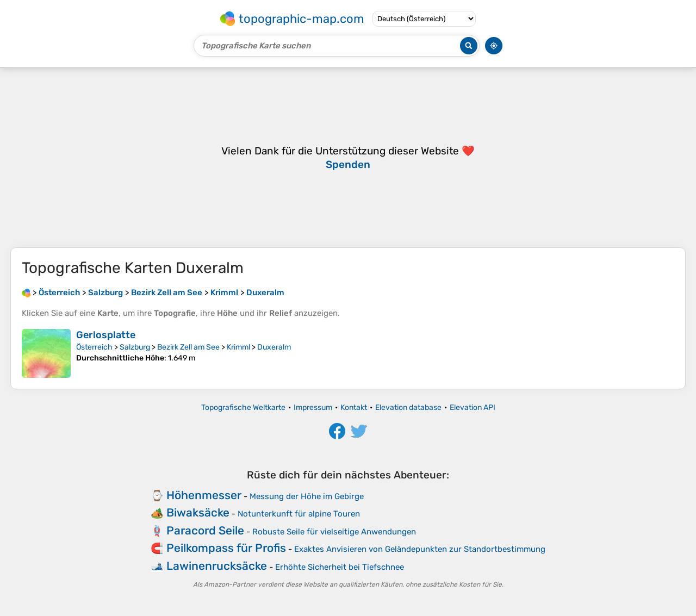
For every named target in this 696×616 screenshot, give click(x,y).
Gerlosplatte (106, 335)
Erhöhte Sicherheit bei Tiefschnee (340, 567)
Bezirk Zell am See (188, 347)
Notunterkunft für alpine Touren (299, 514)
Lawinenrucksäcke (217, 566)
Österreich (94, 347)
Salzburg (135, 347)
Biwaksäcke (198, 512)
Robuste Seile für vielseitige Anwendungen (334, 532)
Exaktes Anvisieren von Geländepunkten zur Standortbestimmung (420, 549)
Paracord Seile (205, 530)
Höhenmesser (204, 495)
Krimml (238, 347)
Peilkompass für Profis (226, 548)
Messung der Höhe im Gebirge (307, 496)
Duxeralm (274, 347)
